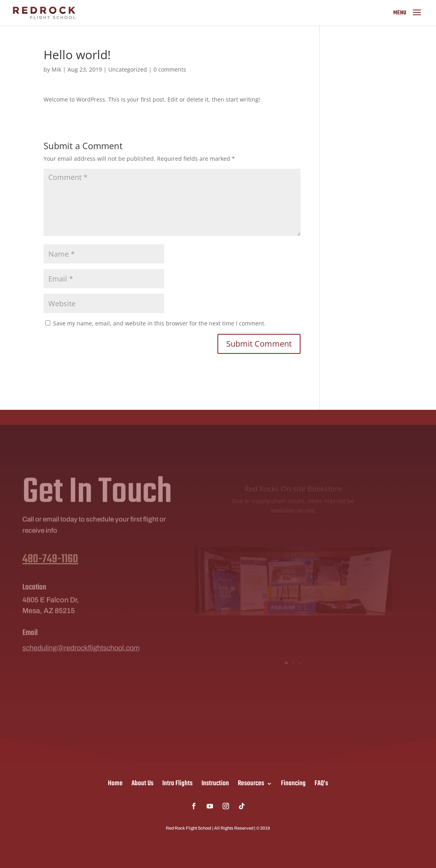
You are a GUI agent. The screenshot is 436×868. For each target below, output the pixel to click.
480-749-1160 (50, 568)
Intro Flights (177, 782)
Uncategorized (128, 69)
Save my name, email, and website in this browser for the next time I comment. (159, 323)
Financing (293, 782)
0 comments (170, 69)
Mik (56, 69)
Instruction (215, 782)
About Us (142, 782)
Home (115, 782)
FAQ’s (321, 782)
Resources (251, 782)
